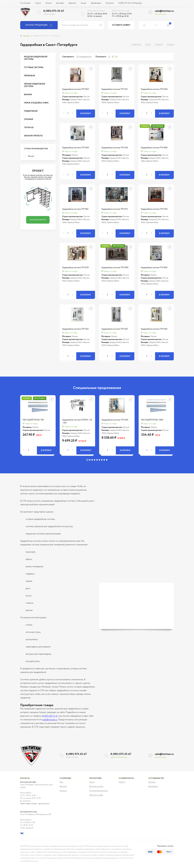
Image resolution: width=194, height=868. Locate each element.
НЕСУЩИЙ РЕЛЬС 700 (33, 420)
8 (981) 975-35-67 (54, 11)
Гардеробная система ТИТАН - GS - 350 (77, 421)
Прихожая (29, 76)
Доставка (60, 3)
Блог (62, 782)
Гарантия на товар (96, 795)
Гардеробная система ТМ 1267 (115, 329)
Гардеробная (31, 111)
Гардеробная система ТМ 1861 (75, 209)
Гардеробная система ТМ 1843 (75, 89)
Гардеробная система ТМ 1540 (115, 420)
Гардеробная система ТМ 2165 (115, 148)
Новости (122, 782)
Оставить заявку (121, 25)
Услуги (38, 3)
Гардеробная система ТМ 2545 (154, 89)
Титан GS (29, 128)
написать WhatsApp (119, 757)
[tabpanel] (38, 426)
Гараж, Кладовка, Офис (36, 103)
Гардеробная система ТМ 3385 (115, 268)
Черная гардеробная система (35, 85)
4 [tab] (95, 460)
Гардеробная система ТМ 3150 (75, 268)
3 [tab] (92, 460)
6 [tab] (99, 460)
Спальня (28, 119)
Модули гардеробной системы (36, 58)
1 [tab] (87, 460)
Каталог (26, 36)
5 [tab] (97, 460)
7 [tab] (102, 460)
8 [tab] (104, 460)
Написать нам (160, 14)
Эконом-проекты (33, 136)
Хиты (148, 45)
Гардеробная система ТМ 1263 (154, 329)
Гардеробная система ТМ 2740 (154, 209)
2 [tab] (90, 460)
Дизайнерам (96, 3)
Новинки (136, 45)
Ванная (28, 95)
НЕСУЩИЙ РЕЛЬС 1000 (152, 420)
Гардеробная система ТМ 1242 (75, 329)
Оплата (48, 3)
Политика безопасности (98, 791)
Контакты (110, 3)
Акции (83, 3)
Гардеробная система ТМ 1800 (154, 148)
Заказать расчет (38, 220)
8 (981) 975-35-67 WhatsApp (130, 3)
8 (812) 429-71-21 (50, 716)
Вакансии (63, 786)
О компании (25, 3)
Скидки (159, 45)
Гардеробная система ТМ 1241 (115, 89)
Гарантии (72, 3)
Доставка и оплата (96, 786)
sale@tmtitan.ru (164, 11)
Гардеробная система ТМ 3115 (115, 209)
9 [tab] (107, 460)
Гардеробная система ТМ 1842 (154, 268)
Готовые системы (34, 68)
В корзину (86, 114)
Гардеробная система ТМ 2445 (76, 148)
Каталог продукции (39, 25)
